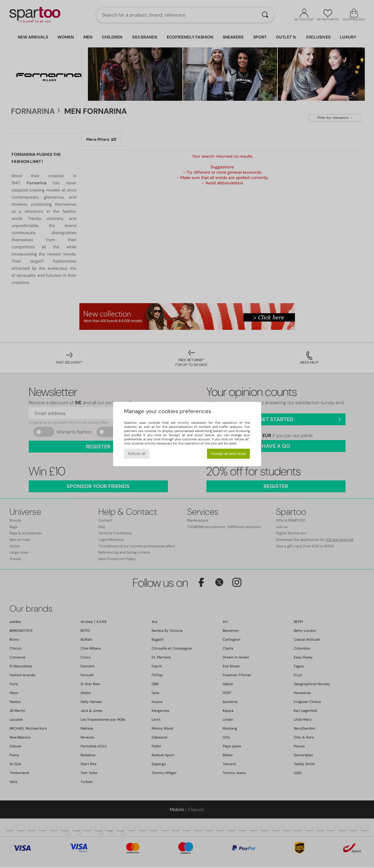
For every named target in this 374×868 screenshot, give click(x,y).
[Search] (265, 15)
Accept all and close (228, 454)
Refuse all (137, 454)
